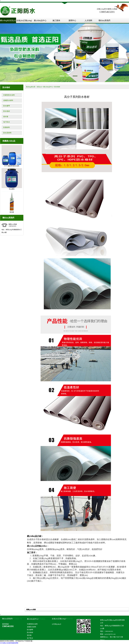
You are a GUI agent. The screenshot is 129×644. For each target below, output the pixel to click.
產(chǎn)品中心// (33, 619)
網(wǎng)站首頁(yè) (8, 20)
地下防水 (7, 122)
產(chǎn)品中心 (40, 20)
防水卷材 (7, 111)
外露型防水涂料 (9, 95)
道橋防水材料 (8, 100)
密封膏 (6, 117)
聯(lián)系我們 (104, 20)
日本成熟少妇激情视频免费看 (9, 643)
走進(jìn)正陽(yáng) (24, 20)
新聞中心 (72, 20)
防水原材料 (7, 133)
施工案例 (56, 20)
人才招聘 (88, 20)
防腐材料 (7, 127)
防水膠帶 (7, 106)
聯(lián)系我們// (8, 619)
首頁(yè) (39, 87)
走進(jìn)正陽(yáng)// (59, 619)
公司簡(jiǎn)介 (57, 624)
